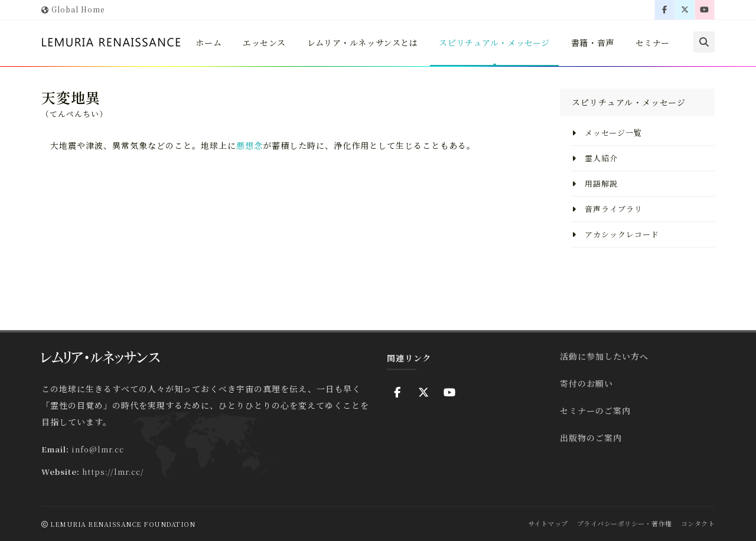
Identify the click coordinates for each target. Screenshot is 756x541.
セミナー (673, 64)
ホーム (219, 64)
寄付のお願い (586, 383)
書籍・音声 (612, 64)
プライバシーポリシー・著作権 (625, 523)
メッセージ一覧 (607, 133)
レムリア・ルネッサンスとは (377, 64)
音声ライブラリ (607, 209)
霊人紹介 (595, 158)
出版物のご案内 (591, 438)
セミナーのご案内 (595, 410)
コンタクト (698, 523)
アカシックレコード (615, 234)
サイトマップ (548, 523)
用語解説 (595, 183)
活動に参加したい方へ (604, 356)
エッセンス (276, 64)
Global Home (73, 9)
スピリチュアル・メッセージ (512, 64)
